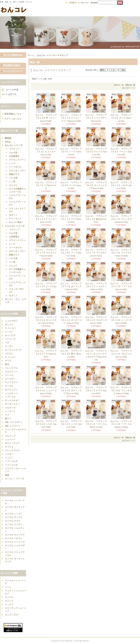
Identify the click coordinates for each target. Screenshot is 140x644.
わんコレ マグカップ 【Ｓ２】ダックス (122, 118)
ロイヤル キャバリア (15, 535)
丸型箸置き (14, 156)
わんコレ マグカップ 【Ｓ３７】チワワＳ (97, 390)
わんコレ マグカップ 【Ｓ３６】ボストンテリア (72, 390)
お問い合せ (84, 3)
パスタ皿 (13, 178)
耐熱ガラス (14, 174)
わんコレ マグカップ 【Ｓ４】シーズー (72, 152)
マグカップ (14, 149)
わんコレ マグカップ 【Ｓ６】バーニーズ (122, 152)
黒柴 (7, 475)
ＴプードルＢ (11, 461)
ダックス (9, 325)
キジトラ (9, 601)
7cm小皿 (13, 153)
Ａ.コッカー (10, 328)
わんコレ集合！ (16, 222)
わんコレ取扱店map (13, 55)
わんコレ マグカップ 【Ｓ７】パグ (47, 185)
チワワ (8, 361)
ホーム (31, 55)
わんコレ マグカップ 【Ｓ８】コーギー (72, 185)
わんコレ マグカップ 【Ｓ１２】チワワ (72, 219)
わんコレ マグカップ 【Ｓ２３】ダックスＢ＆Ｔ (47, 320)
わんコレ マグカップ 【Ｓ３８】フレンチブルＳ (122, 390)
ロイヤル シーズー (14, 514)
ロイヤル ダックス (14, 517)
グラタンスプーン (17, 160)
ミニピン (9, 458)
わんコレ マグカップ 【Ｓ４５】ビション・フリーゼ (72, 118)
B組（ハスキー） (13, 426)
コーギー (9, 346)
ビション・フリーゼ (14, 479)
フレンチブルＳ (12, 450)
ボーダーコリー (12, 404)
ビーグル (9, 386)
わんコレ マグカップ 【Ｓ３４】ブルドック (122, 354)
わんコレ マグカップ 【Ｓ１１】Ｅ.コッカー (47, 219)
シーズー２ (10, 411)
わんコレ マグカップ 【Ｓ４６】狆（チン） (47, 118)
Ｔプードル (10, 397)
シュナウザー (11, 321)
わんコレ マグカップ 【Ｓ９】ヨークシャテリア (97, 185)
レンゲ (12, 163)
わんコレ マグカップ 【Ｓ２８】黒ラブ (72, 354)
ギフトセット (15, 219)
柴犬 (7, 364)
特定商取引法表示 (12, 65)
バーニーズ (10, 339)
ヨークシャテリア (13, 350)
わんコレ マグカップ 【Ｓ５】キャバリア (97, 152)
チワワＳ (9, 447)
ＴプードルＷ (11, 465)
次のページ (131, 88)
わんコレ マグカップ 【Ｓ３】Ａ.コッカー (47, 152)
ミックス (9, 604)
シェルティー (11, 393)
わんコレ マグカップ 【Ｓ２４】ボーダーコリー (72, 320)
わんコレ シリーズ (14, 145)
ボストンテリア (12, 443)
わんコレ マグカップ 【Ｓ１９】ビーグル (47, 286)
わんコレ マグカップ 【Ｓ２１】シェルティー (97, 286)
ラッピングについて (13, 71)
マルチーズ (10, 408)
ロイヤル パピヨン (14, 538)
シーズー (9, 332)
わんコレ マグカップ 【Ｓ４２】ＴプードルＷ (122, 424)
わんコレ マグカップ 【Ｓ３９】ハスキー (47, 424)
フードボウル (15, 167)
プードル (9, 375)
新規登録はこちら (13, 114)
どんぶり (13, 185)
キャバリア (10, 335)
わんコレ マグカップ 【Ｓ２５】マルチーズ (97, 320)
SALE (8, 142)
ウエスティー (11, 372)
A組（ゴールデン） (14, 422)
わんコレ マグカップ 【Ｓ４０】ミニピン (72, 424)
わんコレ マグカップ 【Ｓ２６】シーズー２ (122, 320)
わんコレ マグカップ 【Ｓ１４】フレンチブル (122, 219)
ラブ (7, 415)
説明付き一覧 (119, 85)
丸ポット (13, 215)
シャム (8, 587)
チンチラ (9, 597)
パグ (7, 343)
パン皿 (12, 181)
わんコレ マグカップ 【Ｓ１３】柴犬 (97, 219)
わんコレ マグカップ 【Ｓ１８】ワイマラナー (122, 253)
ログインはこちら (13, 119)
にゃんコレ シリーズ (15, 226)
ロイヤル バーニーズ (15, 542)
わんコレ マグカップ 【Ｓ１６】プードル (72, 253)
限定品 (8, 138)
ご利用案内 (72, 3)
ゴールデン (10, 379)
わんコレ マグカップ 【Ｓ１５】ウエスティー (47, 253)
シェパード (10, 440)
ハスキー (9, 454)
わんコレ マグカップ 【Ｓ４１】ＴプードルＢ (97, 424)
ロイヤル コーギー (14, 524)
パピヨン (9, 354)
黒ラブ (8, 419)
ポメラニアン (11, 390)
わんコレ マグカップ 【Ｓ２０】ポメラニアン (72, 286)
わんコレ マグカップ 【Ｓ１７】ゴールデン (97, 253)
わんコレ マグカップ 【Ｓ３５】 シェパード (47, 390)
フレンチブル (11, 368)
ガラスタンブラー (17, 171)
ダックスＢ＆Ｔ (12, 400)
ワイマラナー (11, 382)
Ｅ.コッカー (10, 357)
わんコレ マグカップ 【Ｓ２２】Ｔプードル (122, 286)
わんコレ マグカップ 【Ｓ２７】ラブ (47, 354)
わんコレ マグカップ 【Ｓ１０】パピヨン (122, 185)
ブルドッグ (10, 436)
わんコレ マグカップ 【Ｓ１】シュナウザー (97, 118)
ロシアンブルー (12, 615)
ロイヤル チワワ (13, 521)
